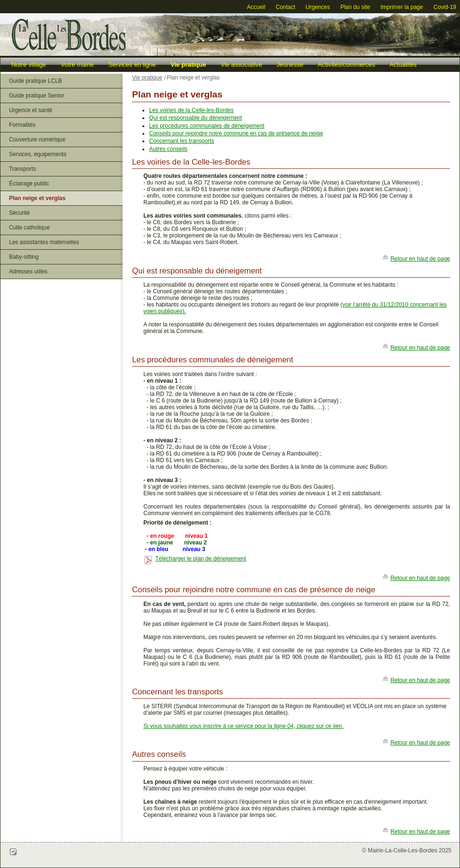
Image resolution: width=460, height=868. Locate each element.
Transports (22, 169)
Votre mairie (77, 65)
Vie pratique (188, 65)
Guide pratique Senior (37, 96)
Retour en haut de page (420, 259)
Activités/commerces (347, 65)
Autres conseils (168, 149)
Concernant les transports (181, 141)
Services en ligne (132, 65)
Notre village (29, 65)
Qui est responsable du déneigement (195, 118)
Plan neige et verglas (37, 198)
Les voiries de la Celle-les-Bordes (191, 110)
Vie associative (241, 65)
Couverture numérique (37, 140)
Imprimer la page (402, 7)
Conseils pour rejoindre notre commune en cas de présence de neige (236, 133)
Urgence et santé (31, 110)
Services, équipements (38, 154)
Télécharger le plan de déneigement (201, 559)
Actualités (403, 65)
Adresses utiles (28, 272)
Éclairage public (29, 184)
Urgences (318, 7)
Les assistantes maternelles (44, 242)
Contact (285, 7)
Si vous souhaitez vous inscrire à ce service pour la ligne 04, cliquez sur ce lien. (243, 726)
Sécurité (19, 213)
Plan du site (355, 7)
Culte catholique (29, 228)
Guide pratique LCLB (35, 81)
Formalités (22, 125)
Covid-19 (445, 7)
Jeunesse (290, 65)
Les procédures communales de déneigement (207, 126)
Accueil (256, 7)
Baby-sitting (24, 257)
